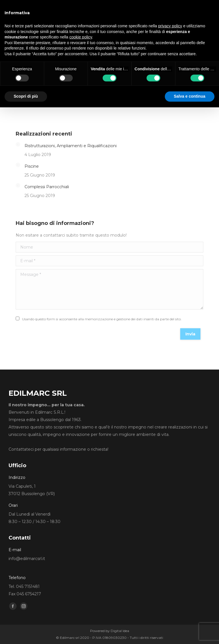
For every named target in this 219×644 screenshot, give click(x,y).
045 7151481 (28, 586)
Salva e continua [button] (190, 96)
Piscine (32, 166)
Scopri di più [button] (26, 96)
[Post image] (18, 144)
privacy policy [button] (170, 26)
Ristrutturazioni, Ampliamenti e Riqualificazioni (71, 146)
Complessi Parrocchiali (47, 187)
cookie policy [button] (81, 37)
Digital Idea (120, 631)
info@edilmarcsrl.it (27, 559)
